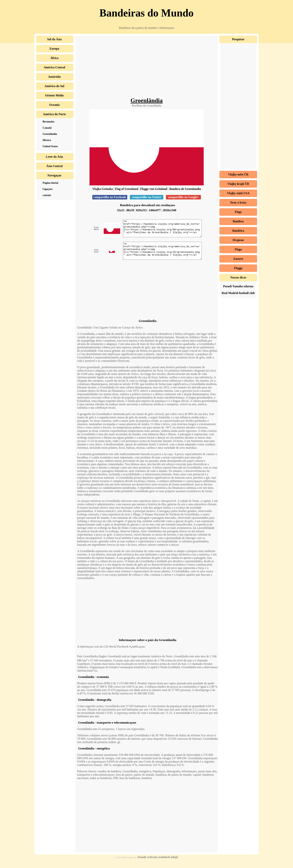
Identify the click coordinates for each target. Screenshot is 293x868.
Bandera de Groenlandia (185, 189)
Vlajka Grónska (103, 189)
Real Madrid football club (238, 293)
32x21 (121, 210)
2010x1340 (169, 210)
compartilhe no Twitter (147, 197)
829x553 (141, 210)
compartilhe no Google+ (183, 197)
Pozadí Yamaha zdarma (238, 286)
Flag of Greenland (127, 189)
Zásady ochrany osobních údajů (158, 864)
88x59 (130, 210)
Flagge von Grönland (154, 189)
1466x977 (155, 210)
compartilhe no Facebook (110, 197)
